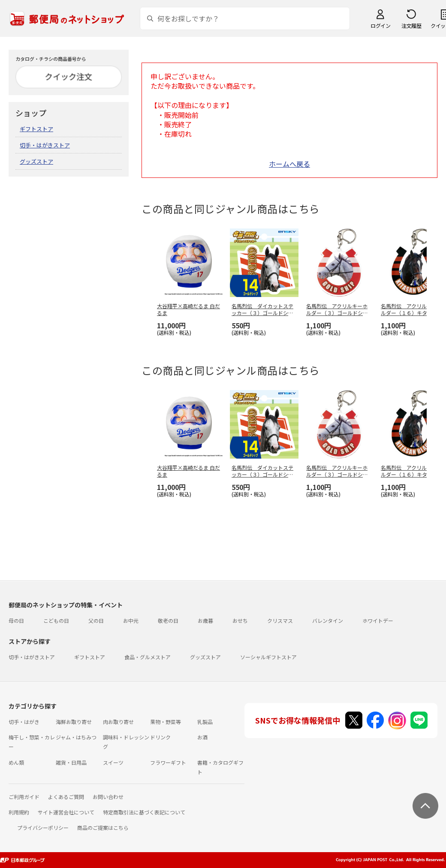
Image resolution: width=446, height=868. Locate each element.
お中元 (131, 620)
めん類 (16, 762)
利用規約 (19, 812)
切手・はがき (24, 722)
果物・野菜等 (166, 722)
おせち (240, 620)
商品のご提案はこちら (103, 827)
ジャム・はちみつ (76, 737)
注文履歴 (411, 26)
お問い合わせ (108, 797)
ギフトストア (36, 129)
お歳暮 (205, 620)
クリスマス (280, 620)
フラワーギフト (168, 762)
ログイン (380, 26)
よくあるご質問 (66, 797)
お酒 (202, 737)
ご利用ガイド (24, 797)
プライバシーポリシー (43, 827)
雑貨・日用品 (71, 762)
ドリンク (160, 737)
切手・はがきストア (45, 145)
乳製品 (205, 722)
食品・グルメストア (148, 657)
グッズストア (36, 161)
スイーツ (113, 762)
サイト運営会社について (66, 812)
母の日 (16, 620)
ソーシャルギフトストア (268, 657)
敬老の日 (168, 620)
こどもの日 (56, 620)
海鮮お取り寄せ (74, 722)
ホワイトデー (378, 620)
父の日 (96, 620)
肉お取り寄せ (118, 722)
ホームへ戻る (289, 164)
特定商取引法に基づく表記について (144, 812)
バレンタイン (328, 620)
